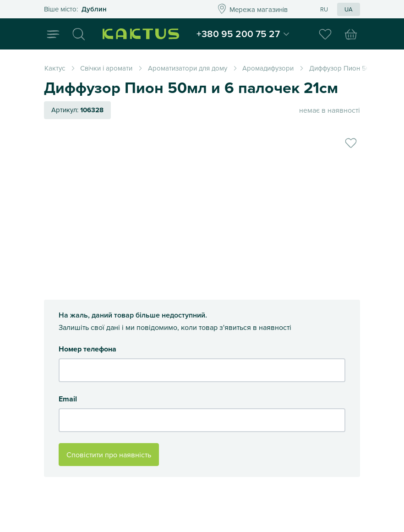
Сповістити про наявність (109, 455)
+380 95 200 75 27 (242, 34)
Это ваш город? (118, 9)
